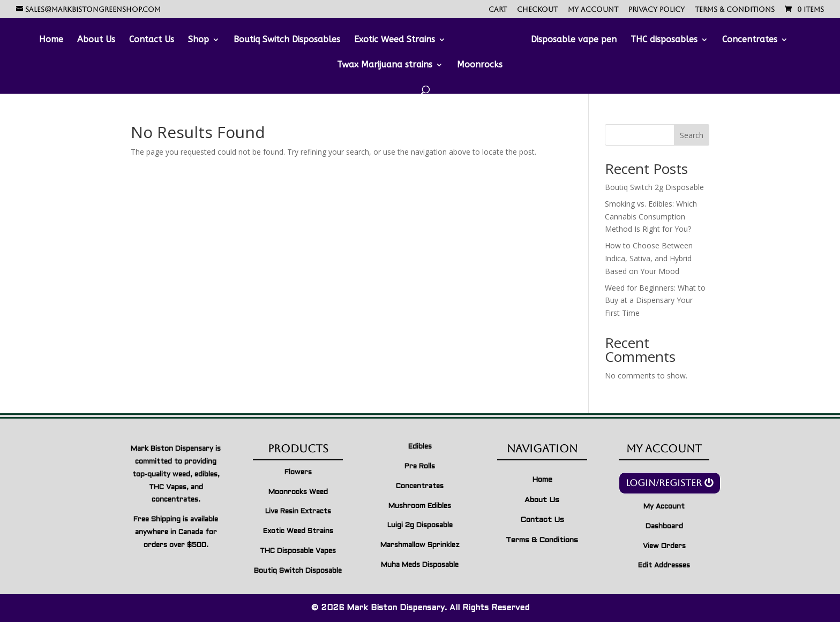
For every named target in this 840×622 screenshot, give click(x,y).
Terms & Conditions (735, 10)
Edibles (420, 447)
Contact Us (152, 40)
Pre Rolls (420, 467)
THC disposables (664, 40)
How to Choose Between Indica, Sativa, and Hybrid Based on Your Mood (649, 258)
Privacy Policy (657, 10)
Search (692, 135)
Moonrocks (480, 65)
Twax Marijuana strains (385, 65)
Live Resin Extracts (298, 512)
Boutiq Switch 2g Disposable (654, 187)
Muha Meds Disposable (420, 565)
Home (51, 40)
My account (593, 10)
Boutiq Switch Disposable (298, 571)
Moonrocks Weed (298, 492)
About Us (96, 40)
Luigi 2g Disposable (420, 526)
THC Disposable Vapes (298, 551)
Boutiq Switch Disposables (287, 40)
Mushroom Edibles (420, 506)
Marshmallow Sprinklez (420, 545)
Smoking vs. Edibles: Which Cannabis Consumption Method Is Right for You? (651, 217)
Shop (198, 40)
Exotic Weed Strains (395, 40)
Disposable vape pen (574, 40)
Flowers (298, 473)
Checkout (537, 10)
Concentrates (750, 40)
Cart (498, 10)
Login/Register (664, 483)
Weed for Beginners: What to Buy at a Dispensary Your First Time (655, 301)
